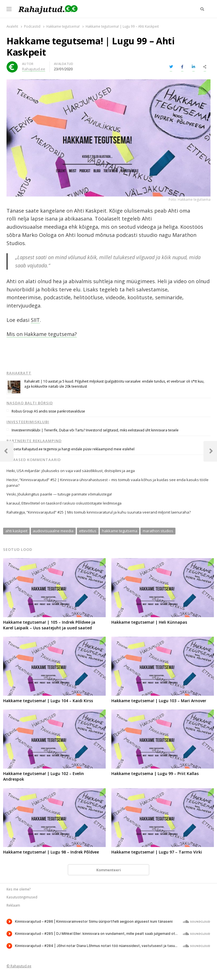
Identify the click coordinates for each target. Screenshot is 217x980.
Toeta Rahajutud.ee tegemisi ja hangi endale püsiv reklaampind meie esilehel (73, 449)
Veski (11, 494)
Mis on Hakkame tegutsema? (42, 334)
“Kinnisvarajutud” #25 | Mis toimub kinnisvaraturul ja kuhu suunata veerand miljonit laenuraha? (109, 512)
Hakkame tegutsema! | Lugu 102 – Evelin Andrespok (44, 776)
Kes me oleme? (19, 889)
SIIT (35, 320)
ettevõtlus (88, 531)
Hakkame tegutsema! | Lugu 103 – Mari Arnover (159, 701)
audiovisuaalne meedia (53, 531)
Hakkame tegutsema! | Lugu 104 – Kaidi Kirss (48, 701)
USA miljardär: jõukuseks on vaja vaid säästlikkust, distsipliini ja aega (76, 471)
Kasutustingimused (22, 897)
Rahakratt (19, 373)
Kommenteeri (109, 870)
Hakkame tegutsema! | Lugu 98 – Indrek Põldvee (51, 852)
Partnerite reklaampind (34, 441)
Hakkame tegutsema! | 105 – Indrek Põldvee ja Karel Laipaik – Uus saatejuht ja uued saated (49, 625)
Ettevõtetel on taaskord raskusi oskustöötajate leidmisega (71, 503)
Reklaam (13, 905)
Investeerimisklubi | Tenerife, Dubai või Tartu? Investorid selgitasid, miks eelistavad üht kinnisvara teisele (95, 430)
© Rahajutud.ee (19, 966)
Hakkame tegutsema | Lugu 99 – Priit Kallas (155, 773)
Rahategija (16, 512)
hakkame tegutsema (120, 531)
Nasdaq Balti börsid (30, 403)
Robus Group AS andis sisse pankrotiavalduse (48, 411)
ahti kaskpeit (16, 531)
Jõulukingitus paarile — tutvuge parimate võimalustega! (65, 494)
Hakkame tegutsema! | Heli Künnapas (149, 622)
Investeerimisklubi (28, 422)
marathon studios (158, 531)
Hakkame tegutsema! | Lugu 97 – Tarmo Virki (157, 852)
